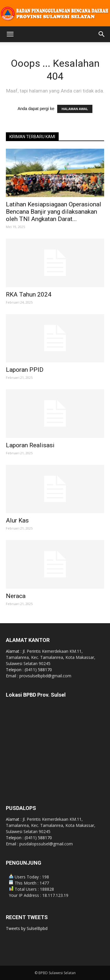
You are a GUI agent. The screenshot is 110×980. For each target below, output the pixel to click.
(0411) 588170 (38, 670)
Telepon (14, 670)
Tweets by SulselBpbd (27, 928)
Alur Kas (17, 520)
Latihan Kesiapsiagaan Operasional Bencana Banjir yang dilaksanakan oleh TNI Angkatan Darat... (54, 212)
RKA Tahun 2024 (29, 294)
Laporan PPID (25, 370)
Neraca (16, 596)
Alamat (13, 651)
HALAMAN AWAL (75, 109)
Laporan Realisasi (30, 445)
